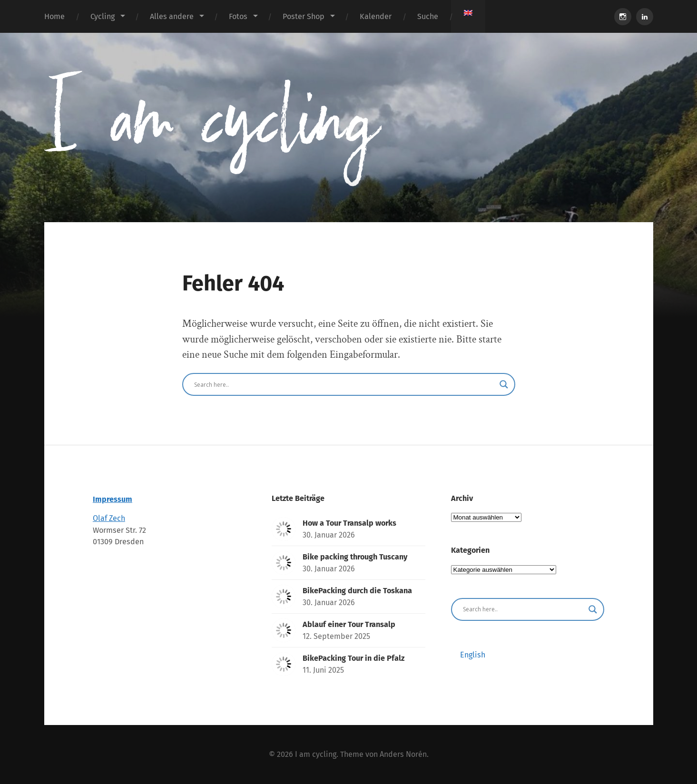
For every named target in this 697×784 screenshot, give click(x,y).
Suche (428, 16)
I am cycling (316, 754)
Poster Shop (304, 16)
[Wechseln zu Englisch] (468, 13)
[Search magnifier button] (504, 384)
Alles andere (172, 16)
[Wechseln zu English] (472, 655)
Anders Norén (403, 754)
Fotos (238, 16)
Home (54, 16)
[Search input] (344, 384)
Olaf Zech (109, 518)
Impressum (113, 499)
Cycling (103, 16)
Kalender (376, 16)
